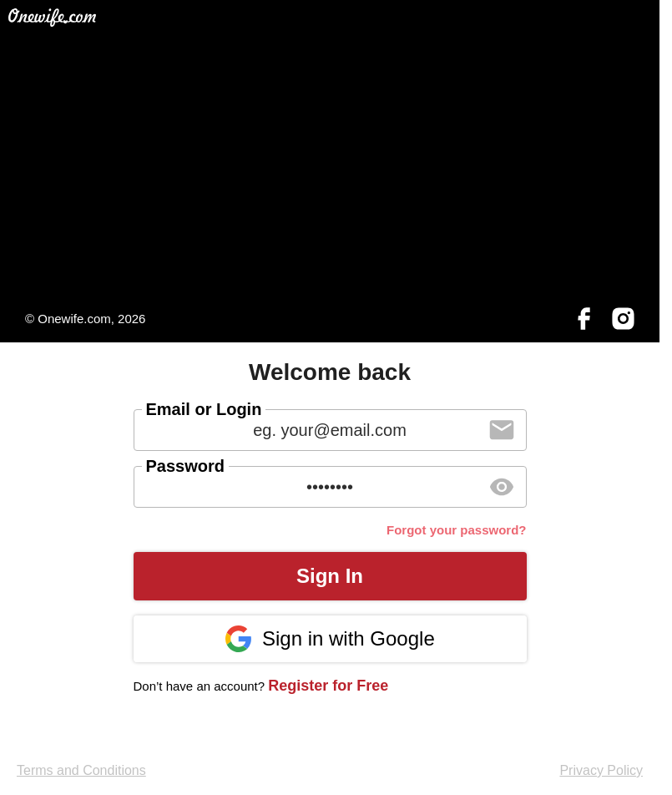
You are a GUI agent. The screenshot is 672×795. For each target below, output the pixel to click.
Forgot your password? (457, 530)
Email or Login (204, 409)
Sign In (330, 576)
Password (185, 466)
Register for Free (328, 686)
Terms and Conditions (81, 770)
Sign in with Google (329, 639)
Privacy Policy (601, 770)
